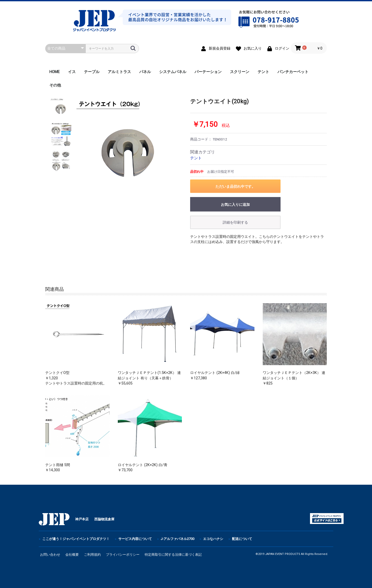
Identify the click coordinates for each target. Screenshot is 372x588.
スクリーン (240, 72)
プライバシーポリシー (123, 555)
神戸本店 (82, 519)
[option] (129, 150)
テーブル (92, 72)
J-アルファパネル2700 (177, 539)
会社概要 (72, 555)
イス (72, 72)
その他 (55, 85)
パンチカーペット (293, 72)
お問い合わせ (50, 555)
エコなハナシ (213, 539)
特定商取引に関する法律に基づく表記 (173, 555)
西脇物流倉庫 (104, 519)
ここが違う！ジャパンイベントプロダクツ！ (76, 539)
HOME (55, 72)
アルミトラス (119, 72)
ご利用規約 (92, 555)
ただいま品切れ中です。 (235, 186)
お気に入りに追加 (235, 205)
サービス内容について (135, 539)
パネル (145, 72)
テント (263, 72)
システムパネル (173, 72)
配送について (242, 539)
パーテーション (208, 72)
